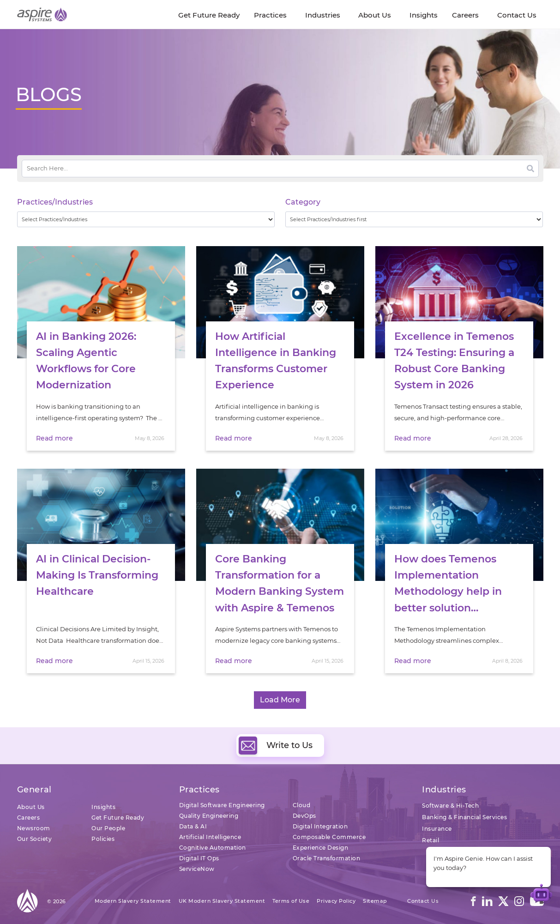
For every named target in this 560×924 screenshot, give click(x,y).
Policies (103, 839)
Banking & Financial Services (464, 817)
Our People (108, 828)
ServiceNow (197, 869)
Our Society (35, 839)
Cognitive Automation (213, 848)
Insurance (437, 829)
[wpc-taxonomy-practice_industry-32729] (146, 219)
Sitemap (375, 901)
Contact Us (423, 901)
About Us (31, 807)
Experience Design (321, 848)
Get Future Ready (118, 818)
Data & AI (193, 826)
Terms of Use (291, 901)
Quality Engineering (209, 816)
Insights (103, 807)
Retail (431, 840)
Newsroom (34, 828)
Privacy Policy (336, 901)
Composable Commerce (329, 837)
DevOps (304, 816)
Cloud (302, 805)
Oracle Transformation (327, 858)
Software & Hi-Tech (450, 806)
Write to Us (276, 745)
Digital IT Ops (199, 858)
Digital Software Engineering (222, 805)
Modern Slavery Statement (133, 901)
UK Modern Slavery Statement (222, 901)
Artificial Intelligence (210, 837)
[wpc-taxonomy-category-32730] (414, 219)
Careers (29, 818)
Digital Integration (320, 826)
